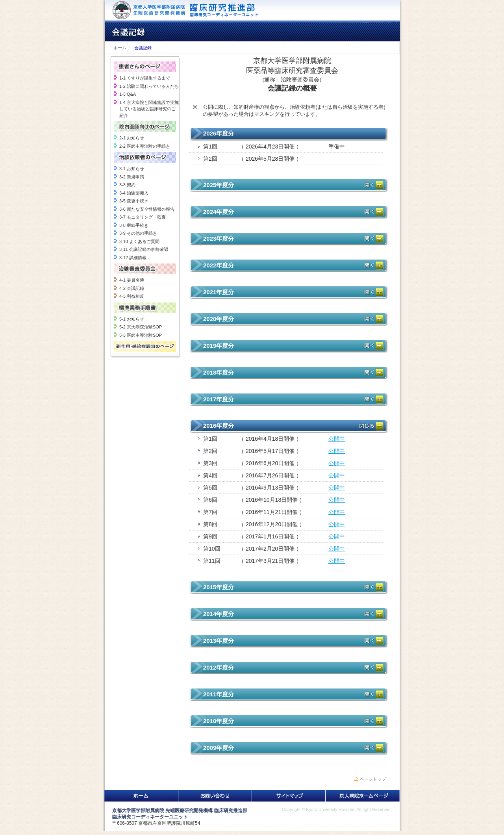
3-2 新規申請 (132, 177)
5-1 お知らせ (132, 319)
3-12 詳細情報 (133, 258)
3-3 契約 (127, 185)
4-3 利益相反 (132, 296)
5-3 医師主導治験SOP (141, 335)
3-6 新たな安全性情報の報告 (147, 209)
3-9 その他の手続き (138, 233)
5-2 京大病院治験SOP (141, 327)
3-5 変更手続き (134, 201)
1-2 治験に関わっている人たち (149, 86)
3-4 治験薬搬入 (134, 193)
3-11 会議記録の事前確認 (144, 249)
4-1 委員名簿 (132, 280)
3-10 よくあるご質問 (139, 241)
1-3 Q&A (128, 94)
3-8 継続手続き (134, 225)
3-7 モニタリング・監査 (143, 217)
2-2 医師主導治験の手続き (145, 146)
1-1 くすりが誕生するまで (145, 78)
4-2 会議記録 (132, 288)
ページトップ (373, 779)
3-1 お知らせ (132, 169)
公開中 (337, 439)
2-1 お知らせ (132, 138)
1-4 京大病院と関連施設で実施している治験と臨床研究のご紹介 (149, 109)
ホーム (118, 48)
